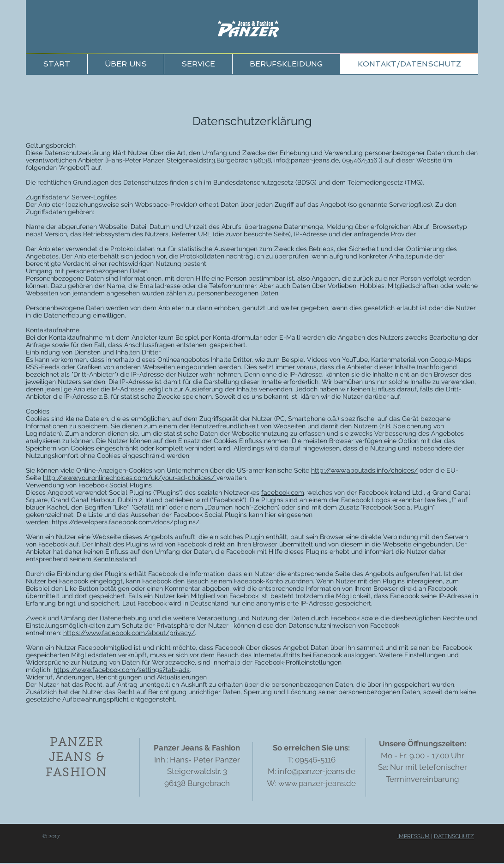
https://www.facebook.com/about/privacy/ (129, 633)
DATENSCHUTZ (454, 836)
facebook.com (283, 492)
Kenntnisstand (115, 559)
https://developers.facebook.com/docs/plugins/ (126, 522)
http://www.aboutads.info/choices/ (364, 470)
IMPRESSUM (414, 836)
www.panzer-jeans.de (317, 783)
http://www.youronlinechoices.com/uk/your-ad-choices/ (130, 478)
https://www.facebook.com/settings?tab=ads (122, 670)
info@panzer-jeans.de (306, 160)
